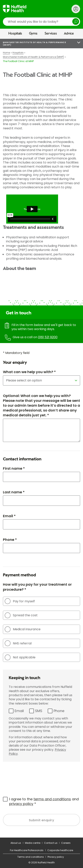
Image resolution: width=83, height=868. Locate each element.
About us (16, 843)
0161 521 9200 (48, 337)
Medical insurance (23, 629)
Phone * (10, 540)
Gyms (33, 34)
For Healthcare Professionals (27, 850)
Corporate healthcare (60, 850)
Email (19, 711)
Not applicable (20, 657)
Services (51, 34)
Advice (69, 34)
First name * (14, 468)
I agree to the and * (44, 801)
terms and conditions (52, 799)
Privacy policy (56, 857)
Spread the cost (21, 615)
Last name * (14, 492)
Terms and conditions (31, 857)
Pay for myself (20, 601)
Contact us (51, 843)
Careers (66, 843)
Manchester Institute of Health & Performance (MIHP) (34, 44)
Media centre (33, 843)
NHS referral (18, 643)
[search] (41, 22)
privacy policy (21, 804)
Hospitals (15, 34)
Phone (59, 711)
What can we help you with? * (29, 372)
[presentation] (33, 777)
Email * (9, 516)
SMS (39, 711)
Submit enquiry (42, 820)
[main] (41, 438)
